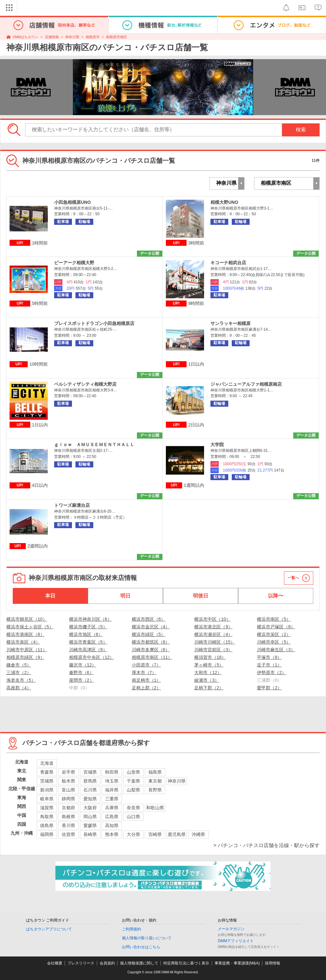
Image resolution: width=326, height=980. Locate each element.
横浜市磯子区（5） (88, 627)
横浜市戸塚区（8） (276, 627)
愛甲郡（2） (269, 688)
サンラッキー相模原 (230, 323)
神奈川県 (72, 37)
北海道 (47, 763)
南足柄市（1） (146, 680)
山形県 (133, 772)
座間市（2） (81, 680)
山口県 (133, 817)
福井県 (112, 790)
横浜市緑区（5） (149, 634)
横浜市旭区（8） (86, 634)
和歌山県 (155, 808)
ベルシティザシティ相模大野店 (85, 384)
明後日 (201, 596)
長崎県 (90, 834)
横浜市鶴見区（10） (27, 619)
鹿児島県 (177, 834)
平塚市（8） (269, 657)
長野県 (155, 790)
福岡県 (47, 834)
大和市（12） (208, 673)
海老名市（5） (21, 680)
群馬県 (90, 781)
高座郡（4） (19, 688)
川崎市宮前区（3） (213, 650)
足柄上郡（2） (146, 688)
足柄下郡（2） (209, 688)
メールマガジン (231, 929)
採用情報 (273, 963)
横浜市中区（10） (212, 619)
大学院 (217, 445)
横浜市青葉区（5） (88, 642)
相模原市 (93, 37)
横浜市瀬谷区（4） (213, 634)
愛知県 (90, 799)
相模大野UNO (224, 202)
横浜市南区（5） (274, 619)
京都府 (68, 808)
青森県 (47, 772)
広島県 (112, 817)
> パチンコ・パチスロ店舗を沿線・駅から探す (266, 845)
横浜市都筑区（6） (151, 642)
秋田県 (112, 772)
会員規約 (107, 963)
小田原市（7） (146, 665)
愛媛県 (90, 825)
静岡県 (68, 799)
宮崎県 (155, 834)
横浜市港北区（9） (213, 627)
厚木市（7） (144, 673)
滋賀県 (47, 808)
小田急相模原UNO (72, 202)
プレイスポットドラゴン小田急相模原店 (94, 323)
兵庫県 (112, 808)
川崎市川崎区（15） (215, 642)
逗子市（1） (269, 665)
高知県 (112, 825)
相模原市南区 (117, 37)
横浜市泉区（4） (23, 642)
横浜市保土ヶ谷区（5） (30, 627)
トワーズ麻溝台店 (72, 505)
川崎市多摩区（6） (151, 650)
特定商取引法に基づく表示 (186, 963)
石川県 (90, 790)
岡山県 (90, 817)
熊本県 (112, 834)
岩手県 (68, 772)
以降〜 (276, 596)
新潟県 (47, 790)
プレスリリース (81, 963)
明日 (125, 596)
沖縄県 (198, 834)
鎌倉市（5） (19, 665)
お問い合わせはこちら (141, 947)
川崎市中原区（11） (27, 650)
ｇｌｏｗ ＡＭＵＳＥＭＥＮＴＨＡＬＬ (94, 445)
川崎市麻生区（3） (276, 650)
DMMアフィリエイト (236, 941)
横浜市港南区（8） (25, 634)
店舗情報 (52, 37)
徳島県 (47, 825)
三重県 (112, 799)
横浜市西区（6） (149, 619)
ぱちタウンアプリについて (49, 929)
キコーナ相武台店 (228, 263)
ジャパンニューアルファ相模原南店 (246, 384)
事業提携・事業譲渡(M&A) (237, 963)
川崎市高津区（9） (88, 650)
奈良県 (133, 808)
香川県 (68, 825)
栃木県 (68, 781)
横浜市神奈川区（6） (90, 619)
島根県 (68, 817)
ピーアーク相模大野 (74, 263)
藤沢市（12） (83, 665)
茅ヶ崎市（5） (209, 665)
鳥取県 (47, 817)
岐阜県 (47, 799)
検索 (301, 130)
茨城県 (47, 781)
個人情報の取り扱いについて (147, 938)
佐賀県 (68, 834)
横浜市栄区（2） (274, 634)
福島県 (155, 772)
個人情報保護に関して (139, 963)
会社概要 (55, 963)
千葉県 (133, 781)
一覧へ (293, 578)
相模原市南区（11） (152, 657)
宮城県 (90, 772)
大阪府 (90, 808)
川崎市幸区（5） (274, 642)
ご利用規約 (131, 929)
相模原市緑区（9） (25, 657)
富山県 (68, 790)
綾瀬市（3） (207, 680)
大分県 (133, 834)
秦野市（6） (81, 673)
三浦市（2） (19, 673)
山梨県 (133, 790)
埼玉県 (112, 781)
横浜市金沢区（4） (151, 627)
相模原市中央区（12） (92, 657)
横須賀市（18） (210, 657)
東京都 (155, 781)
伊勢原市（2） (272, 673)
